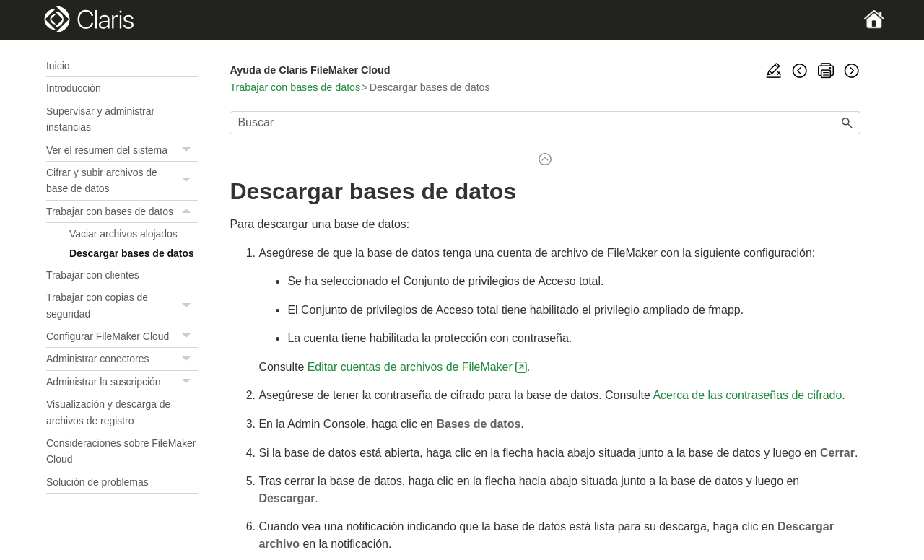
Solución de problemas (97, 482)
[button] (188, 150)
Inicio (58, 66)
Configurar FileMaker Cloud (122, 337)
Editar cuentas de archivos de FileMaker (410, 367)
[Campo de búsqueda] (545, 123)
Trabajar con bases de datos (122, 211)
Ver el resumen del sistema (122, 150)
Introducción (74, 88)
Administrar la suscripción (122, 382)
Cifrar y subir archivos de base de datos (122, 181)
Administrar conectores (122, 359)
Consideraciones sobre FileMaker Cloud (121, 451)
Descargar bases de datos (132, 253)
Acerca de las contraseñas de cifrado (747, 395)
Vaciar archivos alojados (123, 234)
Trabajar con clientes (93, 275)
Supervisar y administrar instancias (100, 119)
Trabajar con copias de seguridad (122, 306)
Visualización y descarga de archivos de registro (108, 412)
